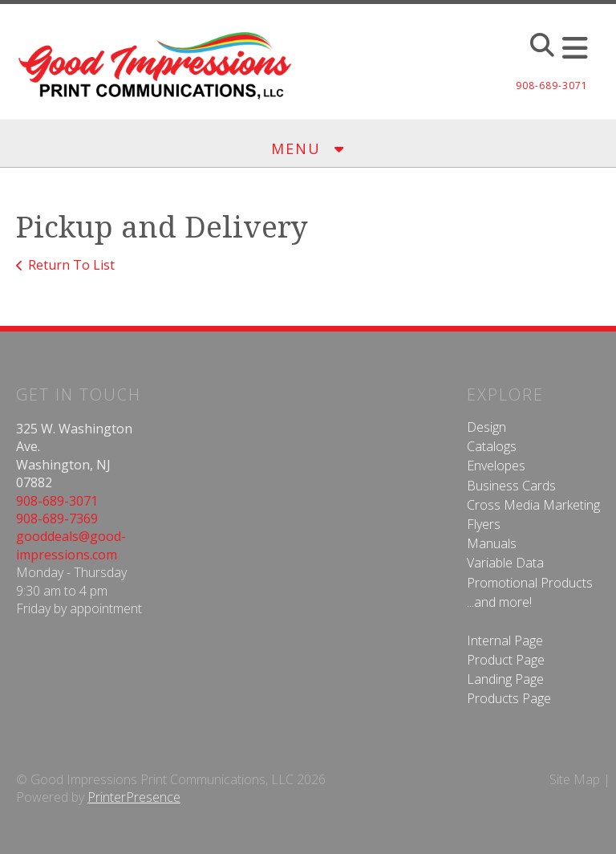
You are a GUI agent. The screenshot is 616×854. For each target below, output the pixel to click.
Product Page (506, 660)
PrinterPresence (134, 797)
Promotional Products (530, 583)
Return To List (71, 265)
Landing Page (505, 679)
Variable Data (505, 563)
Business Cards (511, 486)
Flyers (484, 524)
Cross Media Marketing (533, 505)
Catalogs (492, 446)
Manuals (492, 543)
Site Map (575, 779)
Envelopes (496, 466)
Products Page (509, 698)
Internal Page (505, 640)
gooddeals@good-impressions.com (71, 545)
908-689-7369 (57, 518)
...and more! (499, 602)
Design (486, 427)
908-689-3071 (57, 501)
